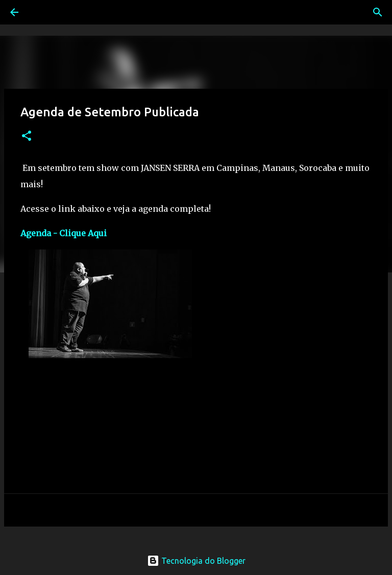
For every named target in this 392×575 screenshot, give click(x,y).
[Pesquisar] (43, 12)
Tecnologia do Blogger (196, 561)
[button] (27, 136)
